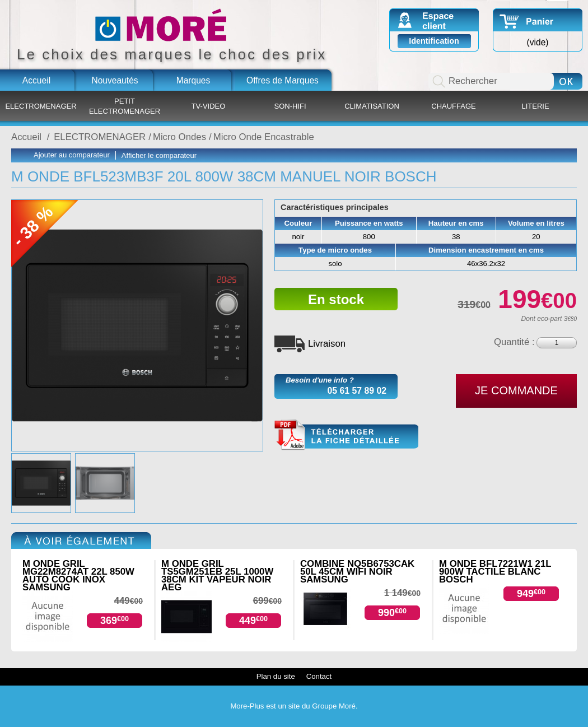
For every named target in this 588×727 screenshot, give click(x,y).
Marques (193, 80)
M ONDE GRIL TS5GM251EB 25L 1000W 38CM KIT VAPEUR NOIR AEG (217, 575)
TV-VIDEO (209, 106)
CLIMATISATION (372, 106)
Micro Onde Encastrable (264, 137)
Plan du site (276, 676)
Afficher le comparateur (159, 155)
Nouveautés (115, 80)
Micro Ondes (179, 137)
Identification (434, 41)
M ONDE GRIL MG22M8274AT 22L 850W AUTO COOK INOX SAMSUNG (78, 575)
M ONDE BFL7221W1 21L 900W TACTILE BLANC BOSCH (495, 572)
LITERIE (535, 106)
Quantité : (514, 342)
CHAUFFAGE (453, 106)
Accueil (36, 80)
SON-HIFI (290, 106)
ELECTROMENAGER (41, 106)
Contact (319, 676)
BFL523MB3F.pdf (346, 435)
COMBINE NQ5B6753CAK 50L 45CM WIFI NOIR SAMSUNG (357, 572)
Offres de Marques (283, 80)
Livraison (327, 344)
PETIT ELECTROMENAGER (125, 106)
